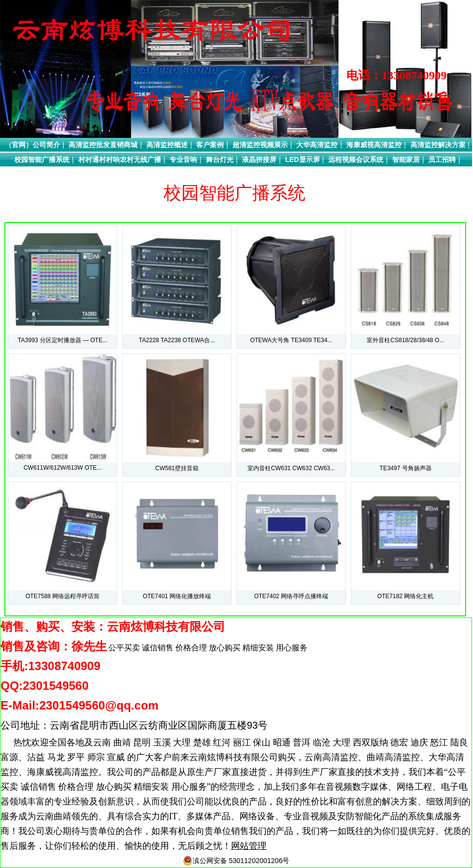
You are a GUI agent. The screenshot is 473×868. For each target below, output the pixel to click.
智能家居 (406, 160)
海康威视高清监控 (374, 145)
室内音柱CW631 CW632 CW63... (291, 468)
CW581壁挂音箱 (177, 468)
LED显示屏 (303, 160)
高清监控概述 (167, 145)
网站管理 (249, 846)
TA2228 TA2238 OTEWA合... (177, 340)
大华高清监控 (317, 145)
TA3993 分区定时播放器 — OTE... (63, 340)
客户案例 (210, 145)
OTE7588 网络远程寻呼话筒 (63, 596)
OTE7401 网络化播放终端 (177, 596)
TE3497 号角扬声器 (405, 468)
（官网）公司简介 (33, 145)
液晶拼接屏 (259, 160)
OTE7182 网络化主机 (406, 596)
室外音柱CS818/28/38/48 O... (405, 340)
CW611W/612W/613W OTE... (63, 468)
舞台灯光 (220, 160)
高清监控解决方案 (438, 145)
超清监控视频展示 (260, 145)
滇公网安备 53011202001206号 (236, 861)
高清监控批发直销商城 (103, 145)
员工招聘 (442, 160)
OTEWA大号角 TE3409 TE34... (291, 340)
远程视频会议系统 (356, 160)
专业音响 (183, 160)
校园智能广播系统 (42, 160)
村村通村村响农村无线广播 (120, 160)
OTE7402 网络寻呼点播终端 (291, 596)
